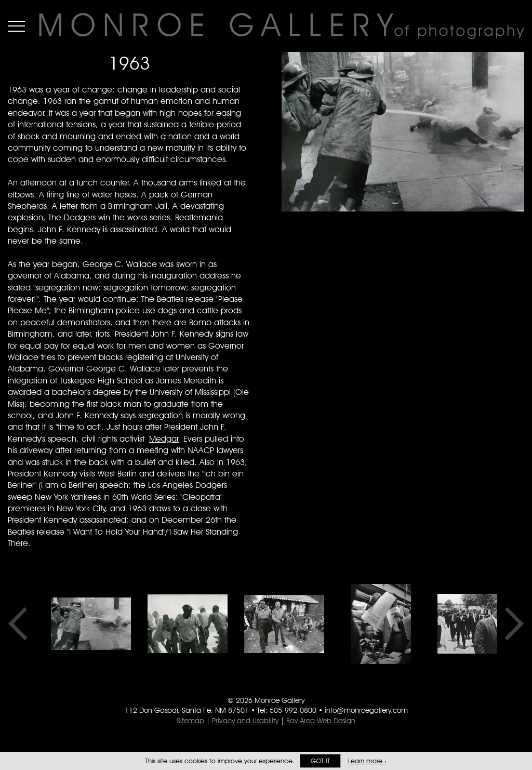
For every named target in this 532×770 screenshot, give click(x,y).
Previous (21, 624)
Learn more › (367, 761)
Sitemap (190, 721)
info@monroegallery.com (366, 710)
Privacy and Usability (245, 721)
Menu (16, 26)
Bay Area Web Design (321, 721)
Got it (320, 761)
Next (511, 624)
